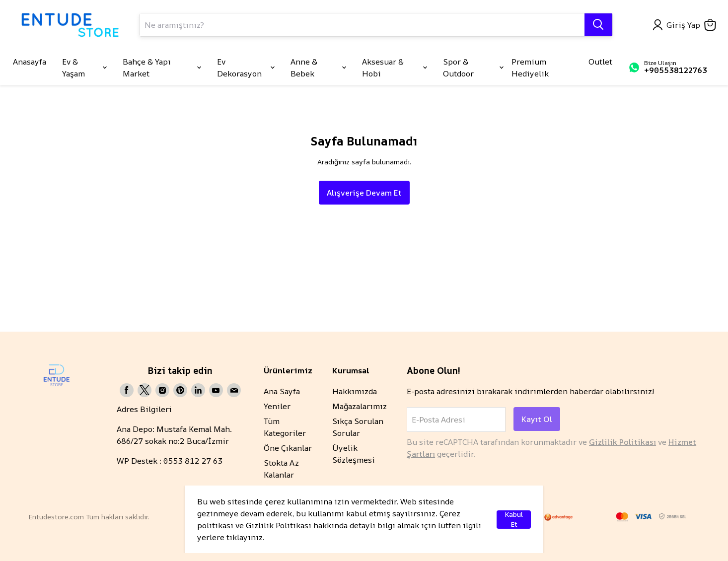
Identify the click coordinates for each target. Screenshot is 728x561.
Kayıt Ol (537, 419)
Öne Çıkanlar (288, 448)
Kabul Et (514, 520)
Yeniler (277, 406)
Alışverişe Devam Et (364, 193)
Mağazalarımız (360, 406)
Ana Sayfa (282, 391)
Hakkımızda (355, 391)
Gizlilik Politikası (622, 442)
